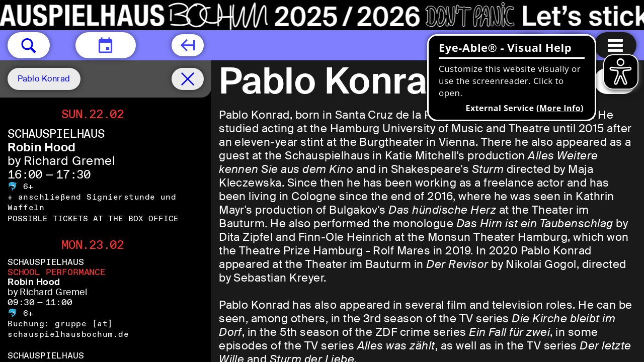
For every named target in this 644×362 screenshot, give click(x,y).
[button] (29, 45)
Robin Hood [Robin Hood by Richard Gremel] (42, 147)
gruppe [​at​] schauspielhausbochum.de (68, 329)
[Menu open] (615, 45)
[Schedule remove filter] (188, 79)
